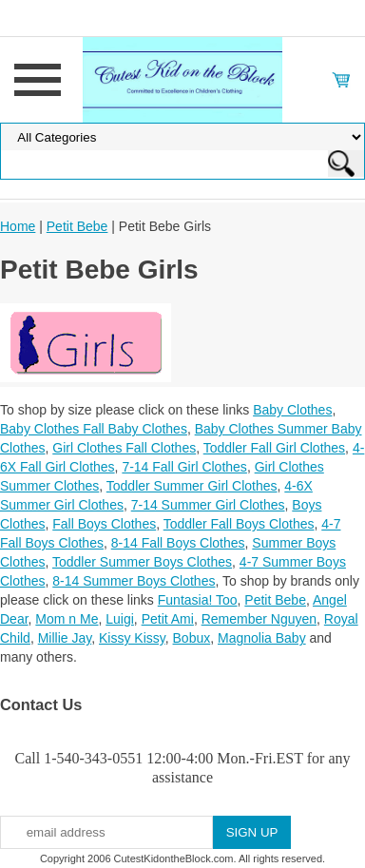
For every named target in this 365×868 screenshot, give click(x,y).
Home (18, 226)
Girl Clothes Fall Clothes (124, 448)
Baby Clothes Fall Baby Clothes (94, 429)
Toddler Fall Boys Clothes (239, 524)
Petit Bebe (77, 226)
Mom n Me (67, 619)
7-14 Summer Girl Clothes (208, 505)
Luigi (120, 619)
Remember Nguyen (259, 619)
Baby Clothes (292, 410)
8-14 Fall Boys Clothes (178, 543)
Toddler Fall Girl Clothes (274, 448)
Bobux (192, 638)
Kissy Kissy (132, 638)
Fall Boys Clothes (104, 524)
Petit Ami (168, 619)
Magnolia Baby (262, 638)
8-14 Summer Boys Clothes (134, 581)
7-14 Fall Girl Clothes (184, 467)
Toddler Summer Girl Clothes (192, 486)
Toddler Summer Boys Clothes (142, 562)
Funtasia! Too (198, 600)
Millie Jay (65, 638)
